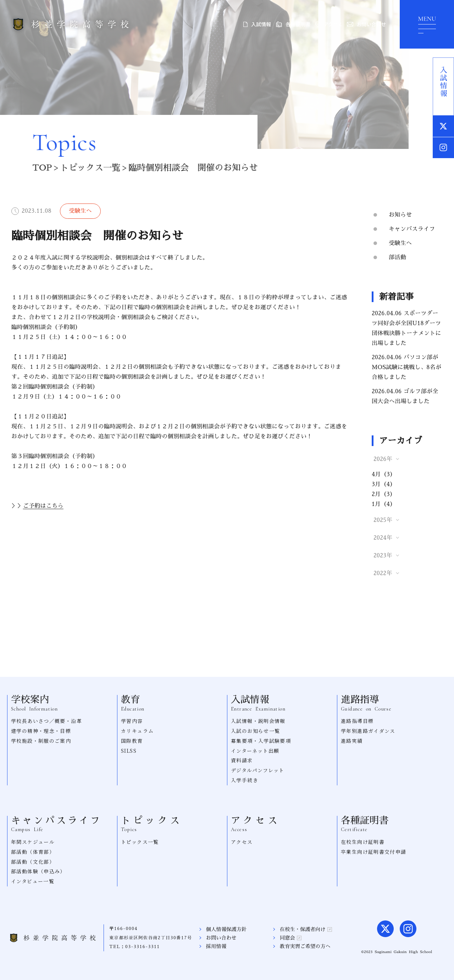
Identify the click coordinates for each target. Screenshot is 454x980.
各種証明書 (293, 24)
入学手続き (245, 780)
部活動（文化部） (33, 862)
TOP (40, 168)
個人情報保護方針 (226, 929)
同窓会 (291, 938)
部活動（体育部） (33, 852)
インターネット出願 (255, 751)
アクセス (328, 24)
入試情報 (257, 24)
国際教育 (132, 741)
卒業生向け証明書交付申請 (374, 852)
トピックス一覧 (88, 168)
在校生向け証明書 (363, 842)
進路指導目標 (357, 721)
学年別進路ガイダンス (368, 731)
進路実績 (352, 741)
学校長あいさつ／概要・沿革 (46, 721)
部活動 (397, 257)
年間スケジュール (33, 842)
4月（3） (384, 474)
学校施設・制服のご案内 (41, 741)
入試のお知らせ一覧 (256, 731)
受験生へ (400, 243)
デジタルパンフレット (258, 770)
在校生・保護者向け (306, 929)
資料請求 (242, 760)
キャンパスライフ (412, 229)
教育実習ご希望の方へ (305, 946)
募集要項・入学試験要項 (261, 741)
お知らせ (400, 215)
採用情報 (216, 946)
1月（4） (384, 504)
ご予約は (43, 506)
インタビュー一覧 (33, 881)
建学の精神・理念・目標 (41, 731)
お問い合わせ (366, 24)
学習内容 (132, 721)
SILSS (129, 751)
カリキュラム (137, 731)
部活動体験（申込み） (38, 871)
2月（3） (384, 494)
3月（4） (384, 484)
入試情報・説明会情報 (258, 721)
